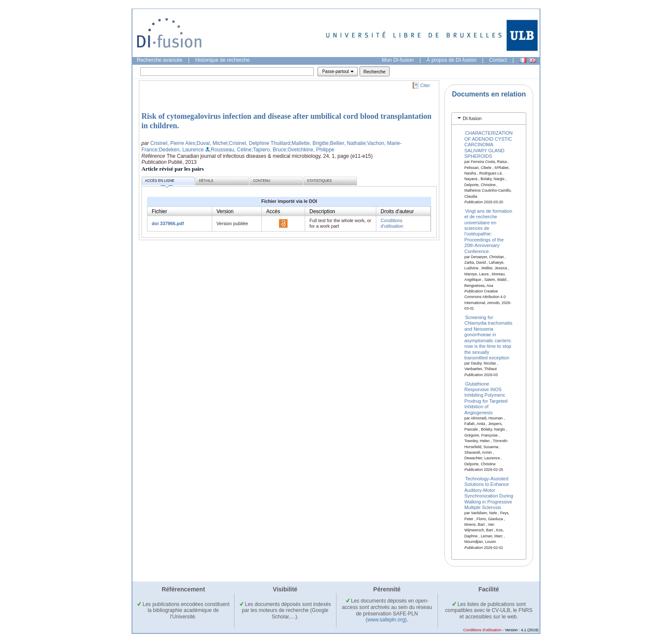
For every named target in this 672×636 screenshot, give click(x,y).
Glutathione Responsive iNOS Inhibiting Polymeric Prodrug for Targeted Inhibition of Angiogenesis (486, 398)
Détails (206, 181)
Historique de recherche (223, 60)
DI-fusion (472, 118)
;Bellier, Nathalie (347, 143)
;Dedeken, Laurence (180, 150)
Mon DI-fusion (398, 60)
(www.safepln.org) (386, 620)
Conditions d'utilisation (392, 223)
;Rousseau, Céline (231, 150)
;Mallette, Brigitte (309, 143)
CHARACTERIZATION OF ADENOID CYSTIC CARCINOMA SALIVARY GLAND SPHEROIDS (489, 145)
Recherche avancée (160, 60)
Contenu (261, 181)
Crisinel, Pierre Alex (173, 143)
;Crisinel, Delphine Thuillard (259, 143)
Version (225, 211)
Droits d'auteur (397, 211)
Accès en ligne (160, 182)
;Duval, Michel (211, 143)
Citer (425, 85)
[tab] (489, 119)
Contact (498, 60)
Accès (273, 211)
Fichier (159, 211)
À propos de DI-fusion (451, 60)
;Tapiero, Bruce (269, 150)
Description (322, 211)
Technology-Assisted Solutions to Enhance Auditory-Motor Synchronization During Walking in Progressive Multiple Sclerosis (489, 493)
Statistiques (319, 181)
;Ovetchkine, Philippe (310, 150)
